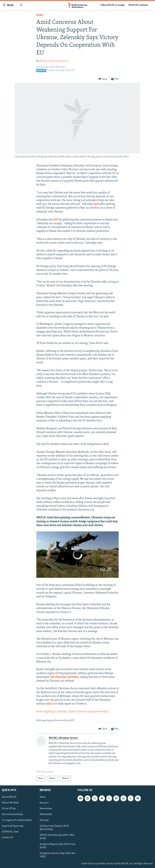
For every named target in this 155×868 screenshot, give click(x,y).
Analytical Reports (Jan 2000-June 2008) (57, 846)
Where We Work (10, 803)
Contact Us (7, 837)
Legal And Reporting (12, 826)
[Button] (103, 79)
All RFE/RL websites (138, 5)
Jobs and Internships (12, 814)
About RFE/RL (9, 797)
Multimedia (46, 814)
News (40, 15)
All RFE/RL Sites (10, 832)
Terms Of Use (9, 809)
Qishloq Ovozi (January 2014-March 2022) (55, 828)
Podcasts (44, 820)
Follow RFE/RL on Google (113, 5)
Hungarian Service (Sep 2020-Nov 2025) (58, 855)
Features (44, 803)
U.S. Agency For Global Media (17, 820)
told (56, 220)
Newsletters (46, 809)
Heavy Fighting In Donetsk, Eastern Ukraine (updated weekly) (72, 712)
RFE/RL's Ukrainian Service (54, 61)
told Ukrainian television (64, 677)
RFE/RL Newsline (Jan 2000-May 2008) (57, 837)
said (96, 204)
